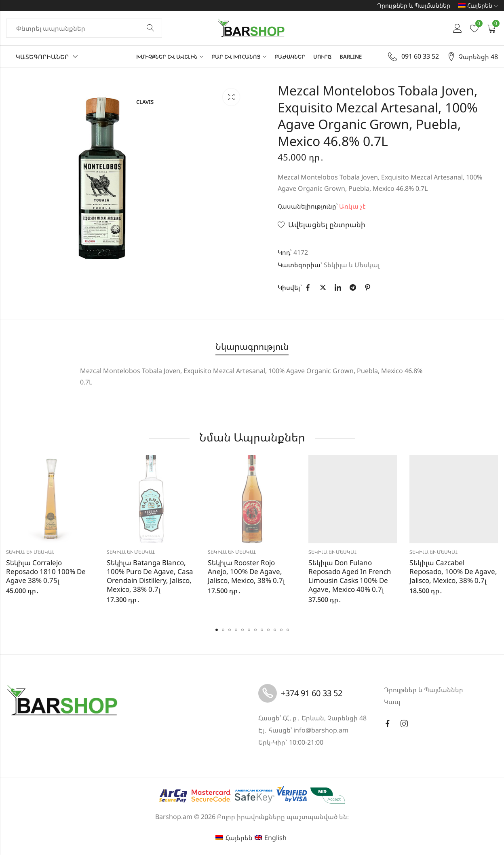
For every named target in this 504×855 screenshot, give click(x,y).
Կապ (392, 702)
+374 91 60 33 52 (312, 693)
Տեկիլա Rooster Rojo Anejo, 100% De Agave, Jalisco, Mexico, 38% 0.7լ (246, 571)
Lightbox (231, 97)
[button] (217, 630)
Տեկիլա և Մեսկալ (352, 265)
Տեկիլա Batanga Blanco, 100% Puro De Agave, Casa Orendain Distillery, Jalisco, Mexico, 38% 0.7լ (150, 576)
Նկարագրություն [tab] (252, 346)
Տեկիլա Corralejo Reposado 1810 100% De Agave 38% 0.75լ (46, 571)
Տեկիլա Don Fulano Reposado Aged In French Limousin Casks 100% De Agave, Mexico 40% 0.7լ (350, 576)
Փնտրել (150, 28)
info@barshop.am (321, 730)
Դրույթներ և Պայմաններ (414, 5)
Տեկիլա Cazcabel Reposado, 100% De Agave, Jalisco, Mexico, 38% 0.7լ (453, 571)
